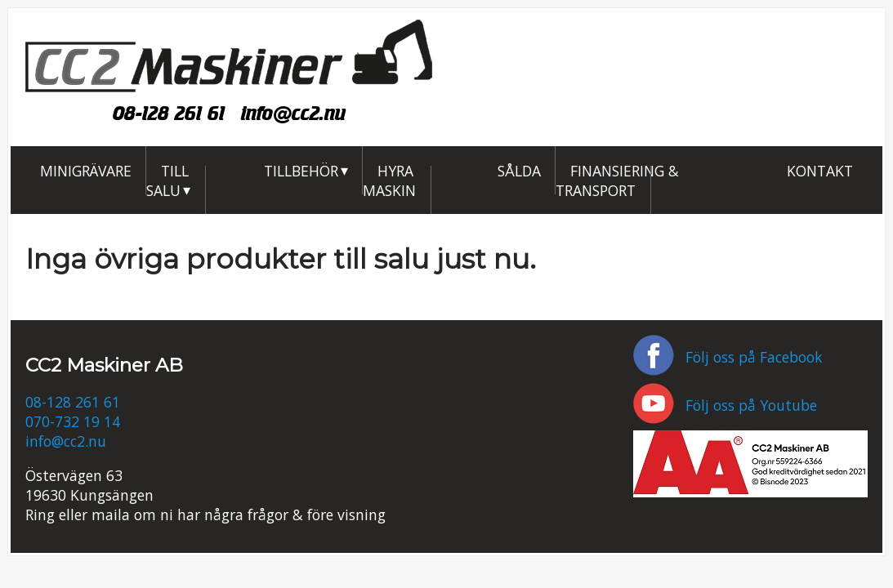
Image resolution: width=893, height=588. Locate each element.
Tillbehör (301, 170)
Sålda (519, 170)
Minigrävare (86, 170)
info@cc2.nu (293, 113)
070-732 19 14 (73, 421)
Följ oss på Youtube (725, 405)
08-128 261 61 (169, 113)
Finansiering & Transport (617, 180)
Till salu (167, 180)
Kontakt (820, 170)
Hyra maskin (389, 180)
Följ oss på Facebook (728, 357)
